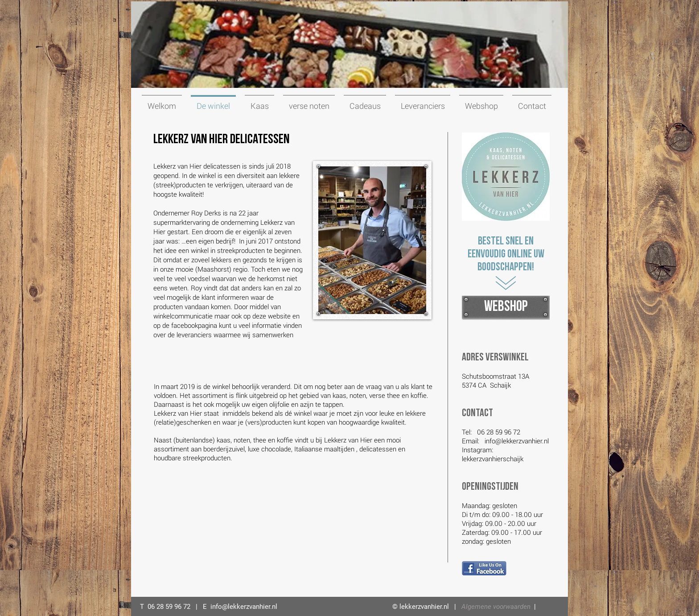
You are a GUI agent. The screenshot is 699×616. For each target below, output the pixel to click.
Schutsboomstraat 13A (495, 376)
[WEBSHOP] (506, 307)
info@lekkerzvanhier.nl (517, 441)
